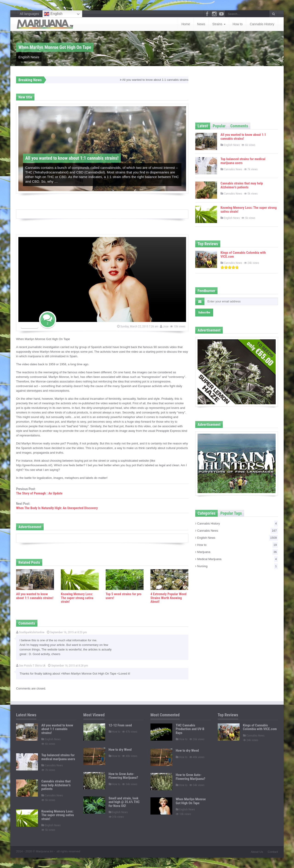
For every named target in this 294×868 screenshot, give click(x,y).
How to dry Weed (120, 750)
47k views (130, 732)
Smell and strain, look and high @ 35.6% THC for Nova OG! (124, 802)
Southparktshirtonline (30, 632)
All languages (29, 14)
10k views (178, 326)
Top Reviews (208, 244)
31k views (117, 817)
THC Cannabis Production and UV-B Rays (190, 729)
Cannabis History (262, 24)
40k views (130, 756)
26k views (197, 739)
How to (238, 24)
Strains (219, 24)
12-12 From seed (120, 725)
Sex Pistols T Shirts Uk (31, 666)
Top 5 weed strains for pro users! (124, 596)
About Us (257, 852)
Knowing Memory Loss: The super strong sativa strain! (77, 598)
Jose (165, 326)
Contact (273, 852)
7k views (251, 169)
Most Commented (165, 715)
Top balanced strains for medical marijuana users (243, 161)
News (201, 24)
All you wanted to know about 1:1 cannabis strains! (158, 80)
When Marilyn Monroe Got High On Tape (191, 801)
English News (29, 57)
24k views (252, 263)
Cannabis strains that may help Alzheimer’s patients (242, 185)
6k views (249, 145)
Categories (206, 513)
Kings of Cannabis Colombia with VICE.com (243, 255)
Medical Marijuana (237, 559)
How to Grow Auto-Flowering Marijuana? (123, 776)
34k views (130, 784)
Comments (239, 126)
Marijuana (237, 552)
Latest (203, 126)
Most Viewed (94, 715)
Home (186, 24)
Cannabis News (231, 169)
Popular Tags (231, 513)
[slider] (230, 267)
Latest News (26, 715)
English (53, 14)
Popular (219, 126)
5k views (251, 194)
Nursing (237, 566)
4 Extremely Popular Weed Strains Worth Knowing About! (168, 598)
